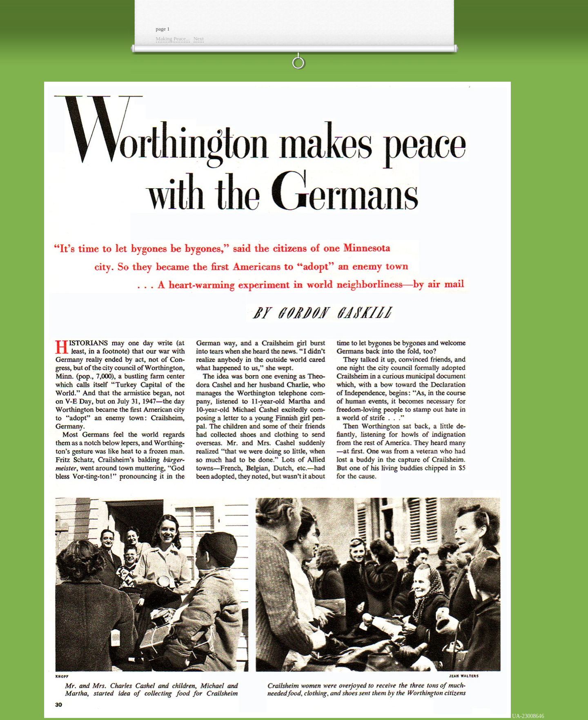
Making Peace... (173, 39)
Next (199, 39)
